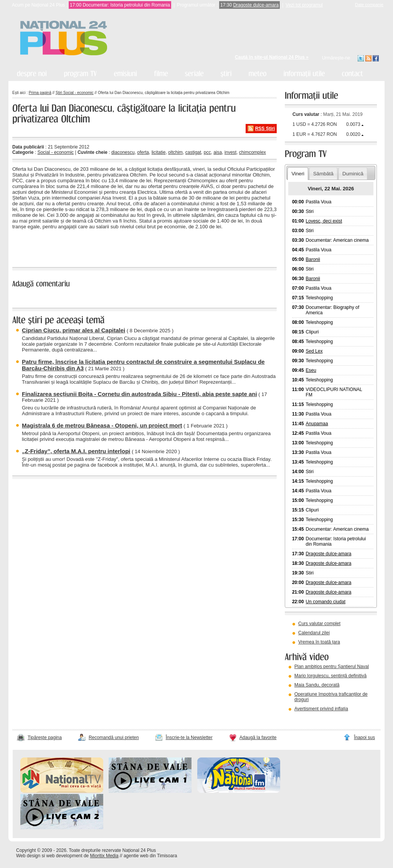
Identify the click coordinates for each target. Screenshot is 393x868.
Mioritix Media (104, 856)
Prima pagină (40, 93)
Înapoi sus (364, 738)
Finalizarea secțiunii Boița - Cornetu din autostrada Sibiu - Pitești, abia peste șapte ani (140, 394)
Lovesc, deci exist (324, 221)
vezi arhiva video (306, 718)
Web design (28, 856)
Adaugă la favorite (258, 738)
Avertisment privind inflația (321, 709)
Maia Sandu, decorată (317, 685)
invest (230, 152)
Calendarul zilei (314, 633)
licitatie (159, 152)
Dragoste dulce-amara (256, 5)
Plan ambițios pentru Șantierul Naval (332, 667)
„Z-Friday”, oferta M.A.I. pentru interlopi (76, 451)
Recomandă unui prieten (114, 738)
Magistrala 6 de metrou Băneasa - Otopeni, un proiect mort (102, 425)
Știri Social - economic (75, 93)
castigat (193, 152)
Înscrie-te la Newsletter (189, 738)
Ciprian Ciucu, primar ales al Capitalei (73, 330)
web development (64, 856)
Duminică (353, 174)
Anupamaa (317, 424)
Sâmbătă (323, 174)
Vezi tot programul (304, 5)
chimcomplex (253, 152)
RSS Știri (265, 129)
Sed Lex (314, 351)
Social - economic (55, 152)
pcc (207, 152)
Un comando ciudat (326, 602)
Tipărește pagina (45, 738)
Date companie (369, 5)
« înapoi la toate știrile (39, 247)
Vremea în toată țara (319, 642)
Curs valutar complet (319, 624)
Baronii (313, 259)
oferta (143, 152)
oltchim (175, 152)
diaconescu (123, 152)
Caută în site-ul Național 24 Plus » (272, 57)
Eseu (311, 370)
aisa (218, 152)
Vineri (298, 174)
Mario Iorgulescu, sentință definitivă (330, 676)
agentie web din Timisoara (150, 856)
